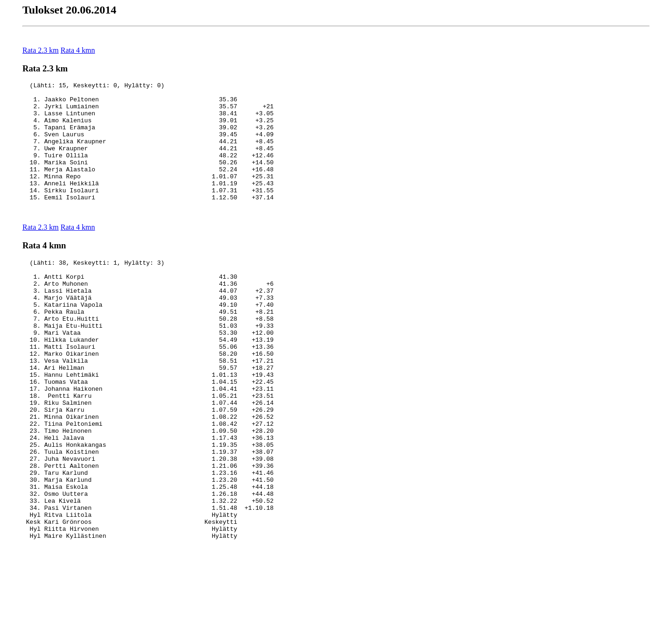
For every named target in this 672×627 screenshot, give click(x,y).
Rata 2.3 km (41, 50)
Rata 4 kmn (78, 50)
